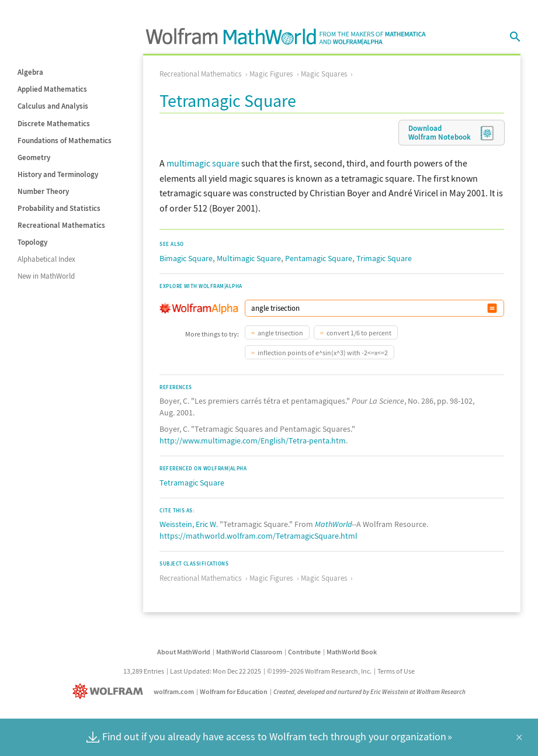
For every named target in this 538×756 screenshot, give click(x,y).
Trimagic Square (384, 258)
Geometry (34, 157)
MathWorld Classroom (249, 652)
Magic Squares (324, 74)
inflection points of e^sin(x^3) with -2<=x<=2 (323, 353)
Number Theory (43, 191)
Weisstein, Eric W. (189, 524)
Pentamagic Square (319, 258)
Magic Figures (271, 74)
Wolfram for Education (234, 691)
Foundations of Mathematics (65, 141)
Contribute (304, 652)
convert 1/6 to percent (359, 333)
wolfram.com (174, 691)
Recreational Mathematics (61, 225)
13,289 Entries (144, 671)
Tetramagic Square (192, 483)
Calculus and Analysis (53, 106)
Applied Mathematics (52, 89)
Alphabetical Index (46, 259)
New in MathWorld (46, 276)
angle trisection (280, 333)
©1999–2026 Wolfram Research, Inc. (319, 671)
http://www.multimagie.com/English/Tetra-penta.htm (253, 441)
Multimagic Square (249, 258)
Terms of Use (396, 671)
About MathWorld (184, 652)
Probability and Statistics (59, 208)
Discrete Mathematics (54, 124)
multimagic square (203, 163)
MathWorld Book (352, 652)
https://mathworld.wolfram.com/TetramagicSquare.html (258, 536)
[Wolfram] (110, 691)
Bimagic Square (186, 258)
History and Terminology (58, 174)
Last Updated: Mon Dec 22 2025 (216, 671)
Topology (32, 242)
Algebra (30, 72)
